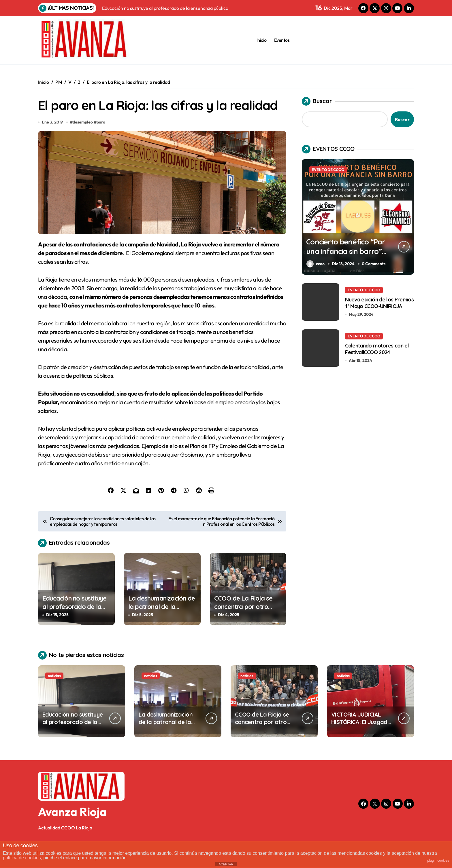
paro (101, 143)
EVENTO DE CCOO (328, 170)
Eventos (282, 40)
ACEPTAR (226, 864)
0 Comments (374, 264)
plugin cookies (438, 861)
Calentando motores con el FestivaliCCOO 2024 (377, 349)
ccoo (316, 264)
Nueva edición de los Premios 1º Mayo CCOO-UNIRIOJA (379, 303)
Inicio (262, 40)
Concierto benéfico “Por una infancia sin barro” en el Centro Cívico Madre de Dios (343, 256)
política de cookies (22, 858)
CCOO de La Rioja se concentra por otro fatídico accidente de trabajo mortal (244, 631)
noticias (54, 696)
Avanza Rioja (72, 832)
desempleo (83, 143)
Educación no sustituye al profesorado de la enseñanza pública (75, 627)
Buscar (317, 101)
